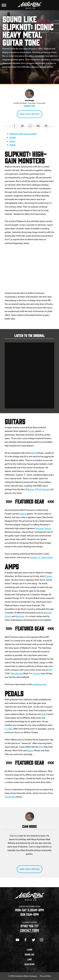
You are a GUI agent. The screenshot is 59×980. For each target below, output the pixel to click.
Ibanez (31, 489)
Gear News (29, 964)
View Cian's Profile (30, 114)
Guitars (13, 138)
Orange (48, 576)
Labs (29, 959)
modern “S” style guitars (41, 557)
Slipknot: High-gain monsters (23, 134)
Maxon (30, 751)
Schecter (46, 489)
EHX (41, 747)
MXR (44, 714)
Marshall (48, 613)
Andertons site (39, 684)
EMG (34, 453)
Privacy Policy (45, 976)
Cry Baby (9, 729)
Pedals (13, 145)
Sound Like (30, 106)
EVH (51, 670)
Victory (8, 616)
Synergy (37, 674)
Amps (12, 141)
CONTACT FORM (29, 930)
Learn (29, 950)
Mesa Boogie (17, 674)
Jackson (23, 514)
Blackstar (20, 616)
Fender (31, 431)
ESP (37, 489)
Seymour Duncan (43, 528)
